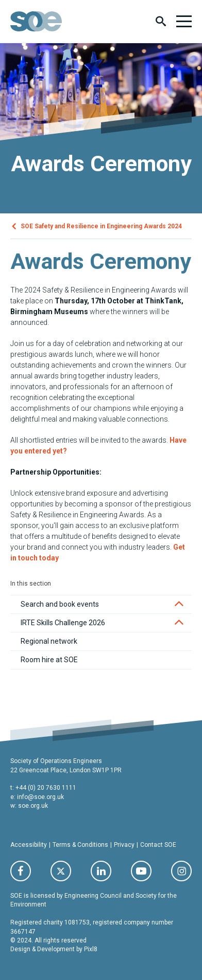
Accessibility (29, 845)
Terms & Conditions (80, 845)
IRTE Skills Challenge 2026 (63, 623)
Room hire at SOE (49, 660)
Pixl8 (91, 949)
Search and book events (60, 604)
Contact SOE (158, 845)
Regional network (49, 641)
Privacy (124, 845)
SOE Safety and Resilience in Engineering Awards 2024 (101, 226)
